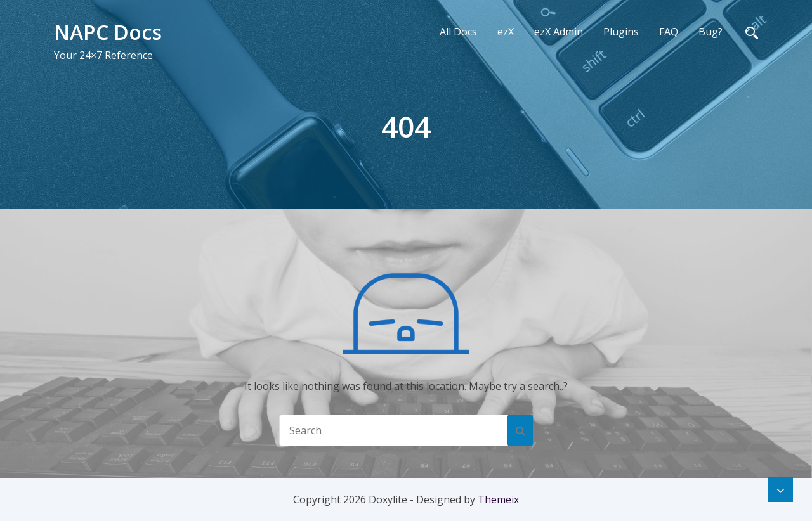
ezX (506, 32)
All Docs (458, 32)
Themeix (498, 499)
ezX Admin (559, 32)
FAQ (669, 32)
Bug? (710, 32)
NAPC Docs (108, 32)
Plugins (621, 32)
